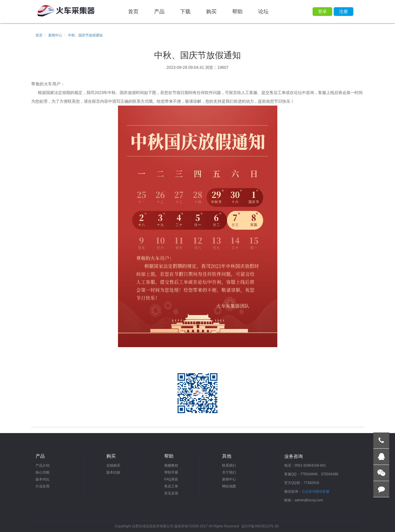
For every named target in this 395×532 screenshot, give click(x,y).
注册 (344, 11)
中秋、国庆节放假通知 (85, 35)
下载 (185, 12)
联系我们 (229, 465)
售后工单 (171, 486)
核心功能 (43, 472)
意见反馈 (171, 493)
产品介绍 (43, 465)
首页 (133, 12)
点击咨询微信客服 (315, 491)
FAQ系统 (171, 479)
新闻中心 (55, 35)
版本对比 (43, 479)
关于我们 (229, 472)
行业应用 (43, 486)
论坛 (263, 12)
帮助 (237, 12)
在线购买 (113, 465)
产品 (159, 12)
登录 (322, 11)
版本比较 (113, 472)
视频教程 (171, 465)
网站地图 (229, 486)
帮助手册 (171, 472)
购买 (211, 12)
